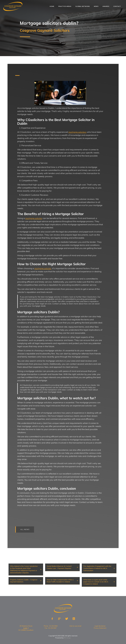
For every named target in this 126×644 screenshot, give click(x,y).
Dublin (25, 628)
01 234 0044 (53, 626)
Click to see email (75, 626)
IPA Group (67, 638)
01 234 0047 (52, 628)
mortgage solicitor (34, 218)
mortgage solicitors (77, 132)
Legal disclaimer (100, 626)
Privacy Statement (100, 628)
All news (26, 529)
